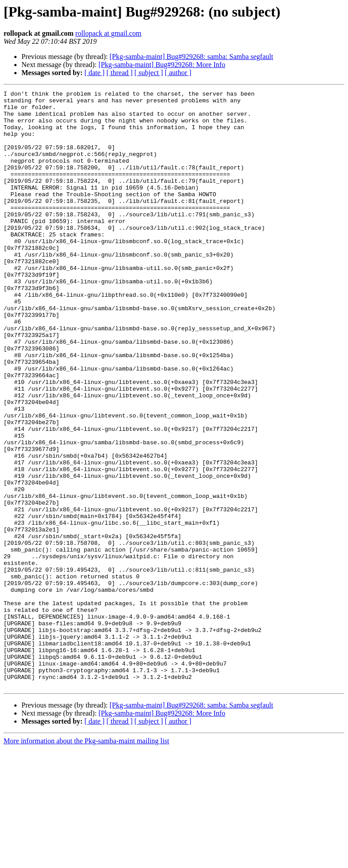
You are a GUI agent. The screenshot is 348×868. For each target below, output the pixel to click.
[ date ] (94, 73)
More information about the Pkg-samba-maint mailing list (86, 860)
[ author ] (178, 73)
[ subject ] (149, 73)
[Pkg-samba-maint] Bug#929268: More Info (162, 65)
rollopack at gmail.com (109, 33)
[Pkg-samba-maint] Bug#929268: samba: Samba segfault (191, 57)
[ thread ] (119, 73)
